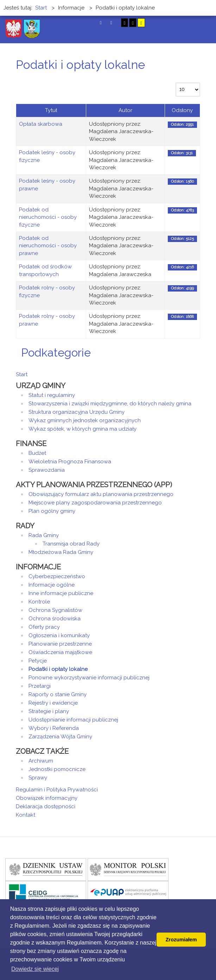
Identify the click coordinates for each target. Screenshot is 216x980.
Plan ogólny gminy (52, 511)
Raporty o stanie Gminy (58, 694)
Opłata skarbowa (41, 124)
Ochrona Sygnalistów (55, 610)
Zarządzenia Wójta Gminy (60, 737)
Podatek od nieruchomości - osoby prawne (48, 246)
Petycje (38, 661)
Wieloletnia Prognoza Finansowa (70, 462)
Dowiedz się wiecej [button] (35, 969)
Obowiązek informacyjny (47, 798)
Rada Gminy (44, 535)
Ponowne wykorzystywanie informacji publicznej (89, 678)
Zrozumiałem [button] (181, 940)
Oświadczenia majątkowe (60, 652)
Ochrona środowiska (55, 619)
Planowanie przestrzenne (60, 644)
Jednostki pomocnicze (57, 769)
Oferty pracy (44, 627)
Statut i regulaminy (52, 395)
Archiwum (41, 761)
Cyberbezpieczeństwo (57, 576)
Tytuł (51, 110)
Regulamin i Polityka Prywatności (57, 790)
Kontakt (26, 815)
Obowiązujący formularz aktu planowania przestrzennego (101, 494)
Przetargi (40, 686)
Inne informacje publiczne (61, 593)
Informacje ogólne (52, 585)
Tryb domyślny (101, 23)
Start (22, 374)
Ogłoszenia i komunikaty (59, 635)
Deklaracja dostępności (46, 806)
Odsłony (182, 110)
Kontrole (39, 602)
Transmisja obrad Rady (71, 544)
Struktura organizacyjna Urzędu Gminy (77, 412)
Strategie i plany (49, 711)
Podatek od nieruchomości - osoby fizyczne (48, 217)
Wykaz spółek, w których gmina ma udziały (82, 429)
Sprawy (38, 778)
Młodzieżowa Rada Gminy (61, 552)
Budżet (37, 453)
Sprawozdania (47, 470)
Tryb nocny (111, 23)
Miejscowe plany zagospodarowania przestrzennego (95, 503)
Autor (125, 110)
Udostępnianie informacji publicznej (73, 720)
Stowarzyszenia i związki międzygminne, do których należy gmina (110, 404)
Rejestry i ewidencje (53, 703)
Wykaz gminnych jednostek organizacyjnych (85, 420)
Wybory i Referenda (54, 728)
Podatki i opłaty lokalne (58, 669)
